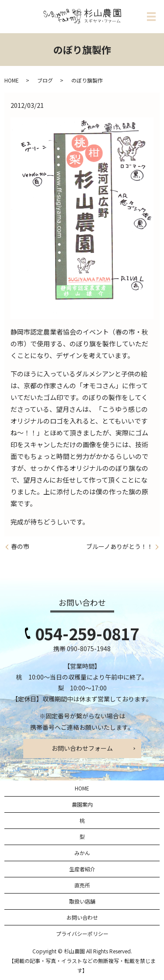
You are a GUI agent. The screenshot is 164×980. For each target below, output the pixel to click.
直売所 (82, 885)
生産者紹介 (82, 869)
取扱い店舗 (82, 901)
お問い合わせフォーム (82, 748)
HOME (12, 80)
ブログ (45, 80)
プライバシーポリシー (82, 933)
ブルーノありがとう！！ (120, 547)
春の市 (20, 547)
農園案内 (82, 804)
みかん (82, 853)
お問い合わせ (82, 917)
